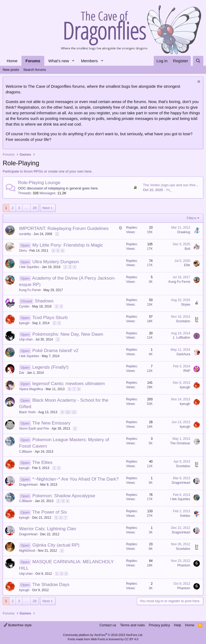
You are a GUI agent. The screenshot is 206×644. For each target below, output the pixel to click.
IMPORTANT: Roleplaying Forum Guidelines (64, 228)
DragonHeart (28, 485)
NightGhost (27, 551)
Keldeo (185, 516)
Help (178, 625)
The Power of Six (49, 512)
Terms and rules (133, 625)
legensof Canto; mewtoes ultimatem (69, 384)
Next (46, 208)
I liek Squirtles (29, 267)
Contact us (108, 625)
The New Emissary (51, 423)
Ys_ (169, 190)
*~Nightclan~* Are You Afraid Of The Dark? (76, 479)
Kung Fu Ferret (30, 290)
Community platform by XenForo (103, 635)
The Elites (42, 462)
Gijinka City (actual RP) (56, 545)
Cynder (24, 306)
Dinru (23, 251)
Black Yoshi (27, 412)
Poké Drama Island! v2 (56, 351)
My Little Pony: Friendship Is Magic (68, 245)
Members (89, 61)
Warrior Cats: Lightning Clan (48, 529)
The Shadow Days (51, 585)
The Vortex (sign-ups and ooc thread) (172, 185)
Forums (33, 61)
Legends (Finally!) (51, 367)
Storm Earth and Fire (34, 429)
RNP (187, 371)
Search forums (35, 70)
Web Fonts (98, 639)
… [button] (26, 208)
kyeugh (24, 323)
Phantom (184, 565)
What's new (59, 61)
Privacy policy (159, 625)
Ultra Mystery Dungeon (56, 262)
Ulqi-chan (26, 339)
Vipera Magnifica (31, 389)
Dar (22, 373)
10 (68, 412)
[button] (73, 61)
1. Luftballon (181, 338)
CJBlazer (26, 452)
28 (35, 208)
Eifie (187, 265)
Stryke (186, 305)
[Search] (198, 61)
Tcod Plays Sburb (50, 318)
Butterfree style (18, 625)
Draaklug (184, 232)
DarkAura (183, 354)
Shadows (44, 301)
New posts (11, 70)
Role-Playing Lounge (39, 183)
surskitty (25, 234)
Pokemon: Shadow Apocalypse (64, 496)
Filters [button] (191, 218)
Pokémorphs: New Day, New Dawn (68, 334)
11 (74, 412)
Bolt (187, 249)
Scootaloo (183, 321)
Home (12, 61)
